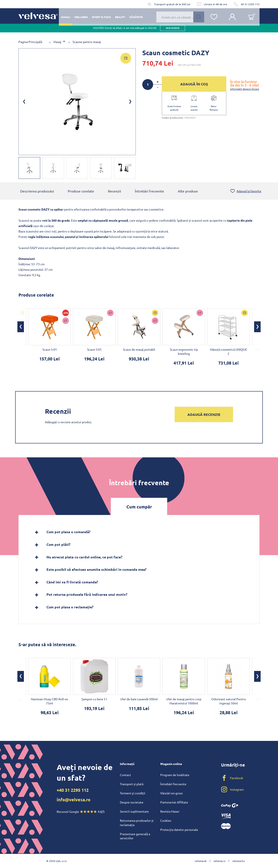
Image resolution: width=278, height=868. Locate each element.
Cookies (166, 820)
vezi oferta (173, 30)
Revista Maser (170, 811)
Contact (125, 775)
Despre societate (132, 802)
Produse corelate (81, 191)
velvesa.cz (219, 861)
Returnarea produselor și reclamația (137, 823)
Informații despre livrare (245, 89)
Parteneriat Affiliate (174, 802)
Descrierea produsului (37, 191)
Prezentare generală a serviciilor (135, 836)
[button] (21, 327)
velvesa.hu (239, 861)
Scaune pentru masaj (87, 42)
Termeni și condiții (133, 793)
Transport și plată (132, 784)
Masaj (57, 42)
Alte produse (188, 191)
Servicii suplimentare (134, 811)
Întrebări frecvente (149, 191)
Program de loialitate (175, 775)
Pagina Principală (30, 42)
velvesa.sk (201, 861)
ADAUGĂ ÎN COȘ (194, 84)
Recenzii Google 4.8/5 (81, 812)
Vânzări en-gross (171, 793)
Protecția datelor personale (179, 830)
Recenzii (114, 191)
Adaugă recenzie (204, 414)
